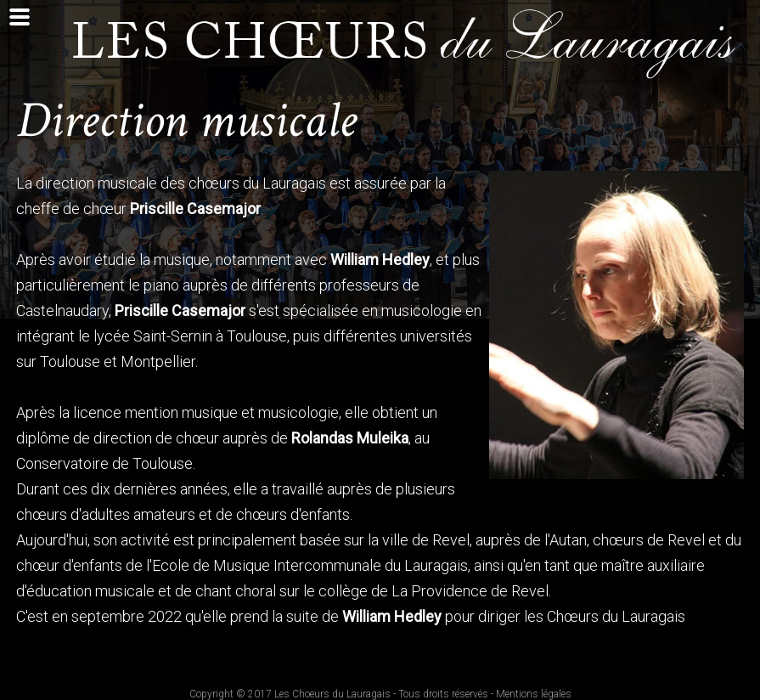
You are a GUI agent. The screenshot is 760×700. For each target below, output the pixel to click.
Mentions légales (534, 694)
